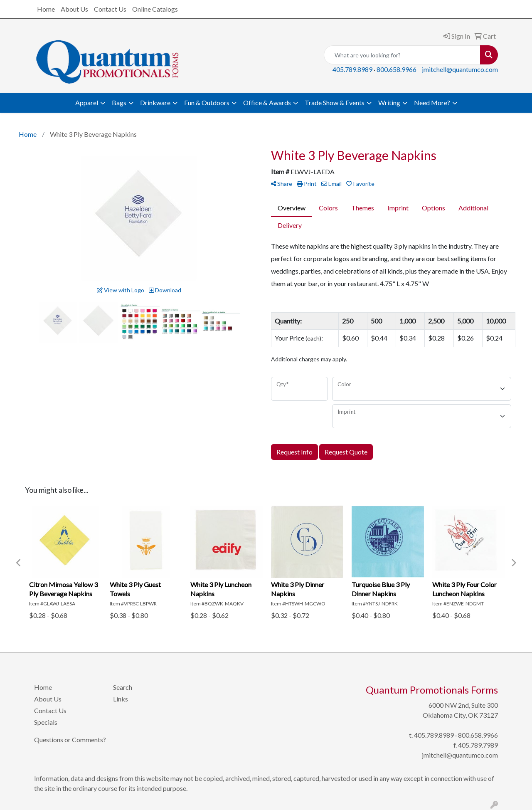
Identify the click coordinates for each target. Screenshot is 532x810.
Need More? (432, 102)
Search (123, 687)
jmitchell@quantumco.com (460, 69)
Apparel (87, 102)
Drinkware (155, 102)
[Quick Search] (402, 55)
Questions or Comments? (70, 740)
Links (121, 699)
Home (46, 9)
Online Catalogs (155, 9)
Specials (46, 722)
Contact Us (110, 9)
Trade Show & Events (335, 102)
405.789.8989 (352, 69)
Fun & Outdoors (207, 102)
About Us (74, 9)
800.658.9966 (397, 69)
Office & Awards (267, 102)
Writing (389, 102)
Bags (119, 102)
